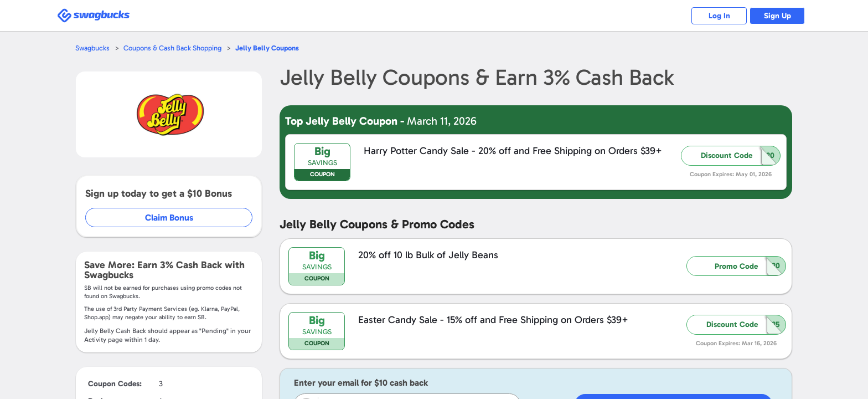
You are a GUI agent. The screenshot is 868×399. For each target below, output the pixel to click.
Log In (719, 16)
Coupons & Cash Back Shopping (172, 48)
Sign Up (777, 16)
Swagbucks (92, 48)
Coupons (267, 48)
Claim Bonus (169, 218)
